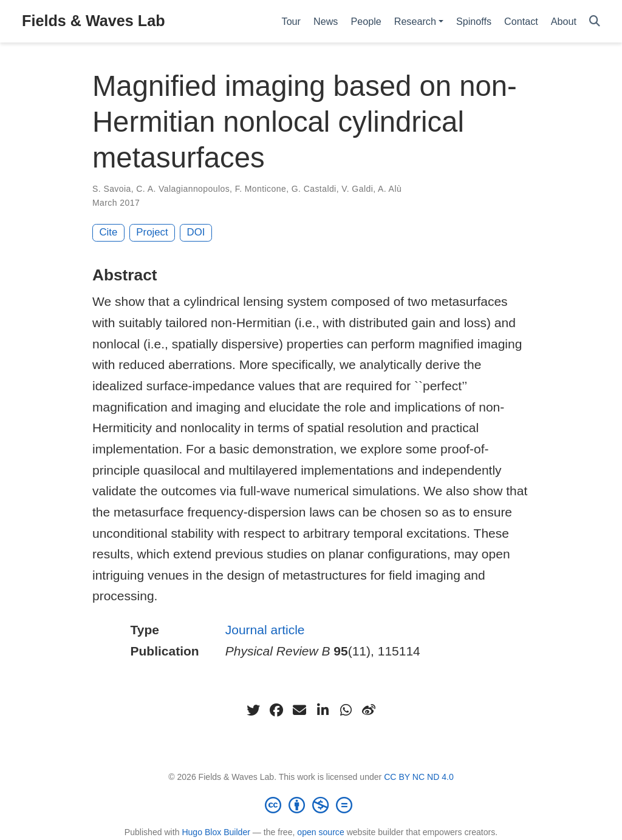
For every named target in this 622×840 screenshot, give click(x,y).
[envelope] (299, 710)
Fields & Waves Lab (94, 21)
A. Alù (390, 189)
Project (152, 232)
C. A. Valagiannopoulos (183, 189)
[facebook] (276, 710)
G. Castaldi (314, 189)
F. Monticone (261, 189)
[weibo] (369, 710)
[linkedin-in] (323, 710)
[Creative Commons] (311, 805)
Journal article (265, 630)
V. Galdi (357, 189)
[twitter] (253, 710)
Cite (109, 232)
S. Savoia (112, 189)
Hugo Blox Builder (216, 832)
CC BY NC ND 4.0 (419, 777)
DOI (196, 232)
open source (320, 832)
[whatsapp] (346, 710)
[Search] (595, 22)
